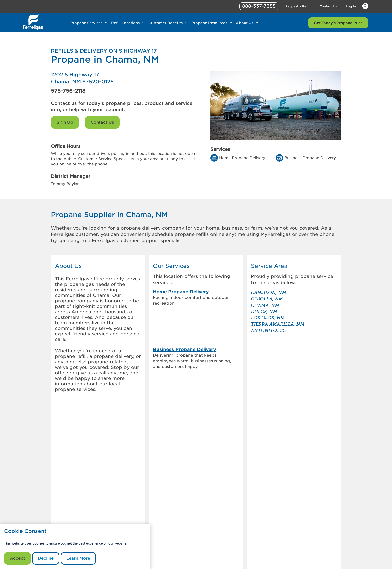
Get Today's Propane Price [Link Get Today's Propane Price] (338, 23)
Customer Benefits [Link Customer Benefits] (166, 23)
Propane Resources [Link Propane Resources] (209, 23)
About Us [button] (68, 266)
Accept (18, 558)
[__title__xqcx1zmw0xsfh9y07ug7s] (33, 22)
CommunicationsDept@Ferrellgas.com (167, 563)
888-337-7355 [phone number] (259, 6)
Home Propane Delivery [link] (181, 292)
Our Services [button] (171, 266)
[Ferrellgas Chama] (123, 78)
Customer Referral (136, 519)
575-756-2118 (68, 91)
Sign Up (65, 122)
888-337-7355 (274, 563)
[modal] (75, 547)
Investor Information (138, 513)
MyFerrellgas (186, 507)
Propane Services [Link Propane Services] (86, 23)
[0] (70, 498)
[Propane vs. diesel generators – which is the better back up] (260, 451)
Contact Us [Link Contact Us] (328, 6)
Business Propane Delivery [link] (184, 312)
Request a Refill (188, 519)
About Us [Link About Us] (245, 23)
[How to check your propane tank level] (260, 439)
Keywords (365, 6)
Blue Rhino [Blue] (334, 553)
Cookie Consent (25, 531)
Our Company (132, 507)
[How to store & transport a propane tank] (260, 464)
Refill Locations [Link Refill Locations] (125, 23)
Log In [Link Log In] (351, 6)
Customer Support (191, 513)
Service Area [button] (269, 266)
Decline (46, 558)
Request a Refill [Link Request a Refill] (298, 6)
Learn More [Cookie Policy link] (78, 558)
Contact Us (102, 122)
